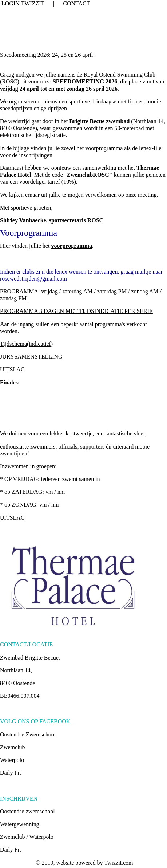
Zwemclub (12, 747)
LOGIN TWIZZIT (23, 3)
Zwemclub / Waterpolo (27, 837)
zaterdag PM (112, 291)
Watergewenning (20, 824)
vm (49, 492)
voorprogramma (71, 246)
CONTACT (76, 3)
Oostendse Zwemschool (28, 734)
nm (61, 492)
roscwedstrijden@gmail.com (33, 279)
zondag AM (145, 291)
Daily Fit (10, 773)
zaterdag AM (77, 291)
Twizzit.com (118, 863)
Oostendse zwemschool (27, 811)
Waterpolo (12, 760)
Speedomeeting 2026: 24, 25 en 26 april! (47, 55)
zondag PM (13, 298)
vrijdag (49, 291)
